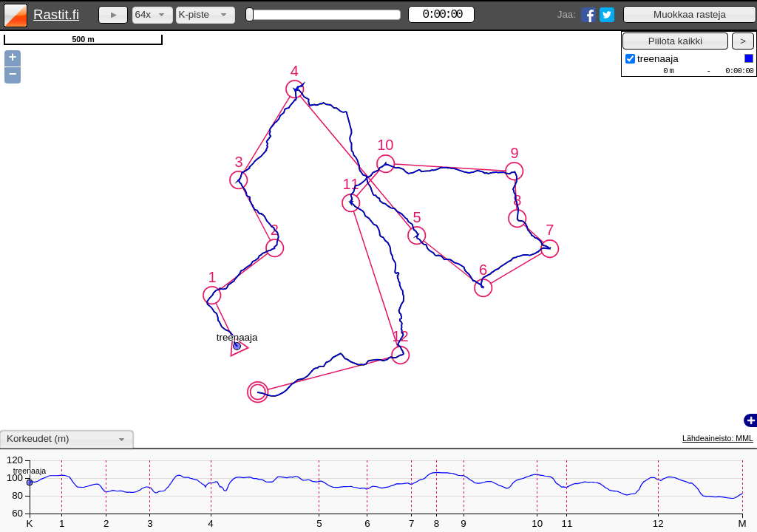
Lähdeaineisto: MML (718, 438)
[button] (690, 14)
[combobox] (153, 15)
